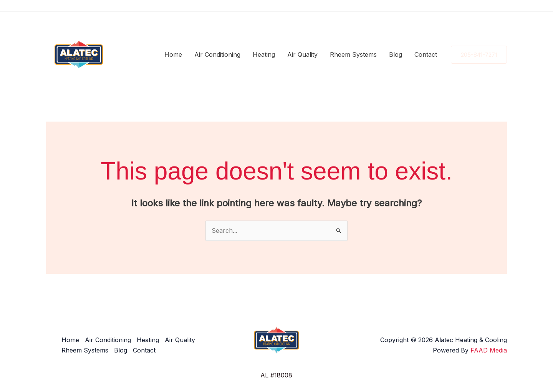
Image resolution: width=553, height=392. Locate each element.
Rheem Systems (353, 54)
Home (173, 54)
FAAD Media (489, 350)
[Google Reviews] (492, 6)
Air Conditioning (217, 54)
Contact (426, 54)
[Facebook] (469, 6)
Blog (396, 54)
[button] (479, 55)
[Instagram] (480, 6)
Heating (264, 54)
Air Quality (302, 54)
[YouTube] (503, 6)
